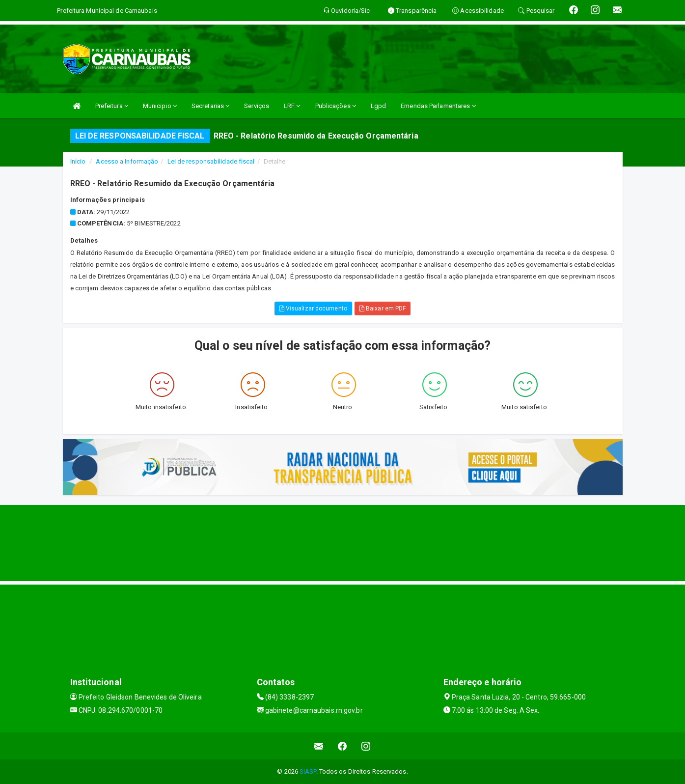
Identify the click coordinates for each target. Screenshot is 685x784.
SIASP (308, 771)
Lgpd (378, 106)
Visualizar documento (313, 308)
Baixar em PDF (383, 308)
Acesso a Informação (127, 161)
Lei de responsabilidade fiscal (211, 161)
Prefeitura (112, 106)
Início (78, 161)
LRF (292, 106)
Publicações (336, 106)
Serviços (257, 106)
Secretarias (210, 106)
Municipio (160, 106)
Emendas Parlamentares (438, 106)
